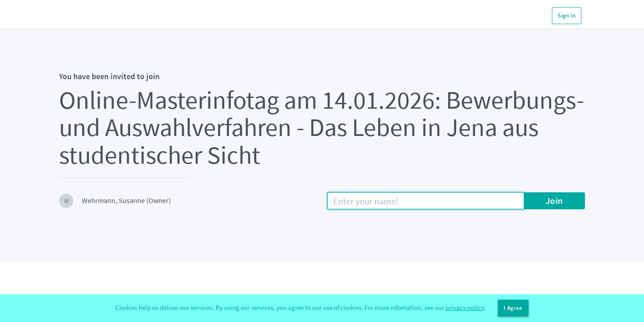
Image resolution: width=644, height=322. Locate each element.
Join (554, 201)
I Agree (513, 308)
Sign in (567, 15)
